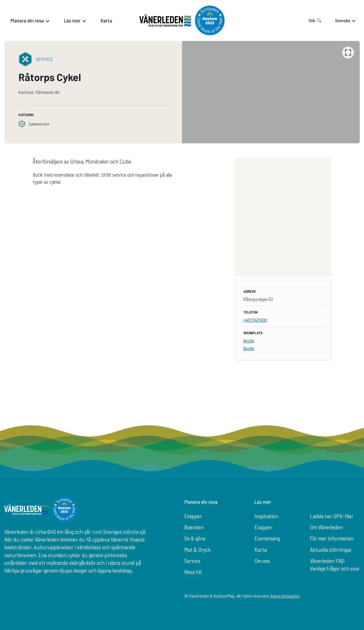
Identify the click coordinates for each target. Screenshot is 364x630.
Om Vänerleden (326, 527)
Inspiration (266, 516)
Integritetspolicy (285, 596)
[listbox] (271, 92)
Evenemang (267, 538)
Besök (249, 341)
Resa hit (193, 572)
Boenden (194, 527)
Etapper (193, 516)
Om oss (262, 561)
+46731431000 (255, 320)
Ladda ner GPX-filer (332, 516)
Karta (261, 550)
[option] (271, 92)
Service (192, 561)
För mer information (332, 538)
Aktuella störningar (331, 550)
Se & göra (195, 538)
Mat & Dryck (197, 550)
